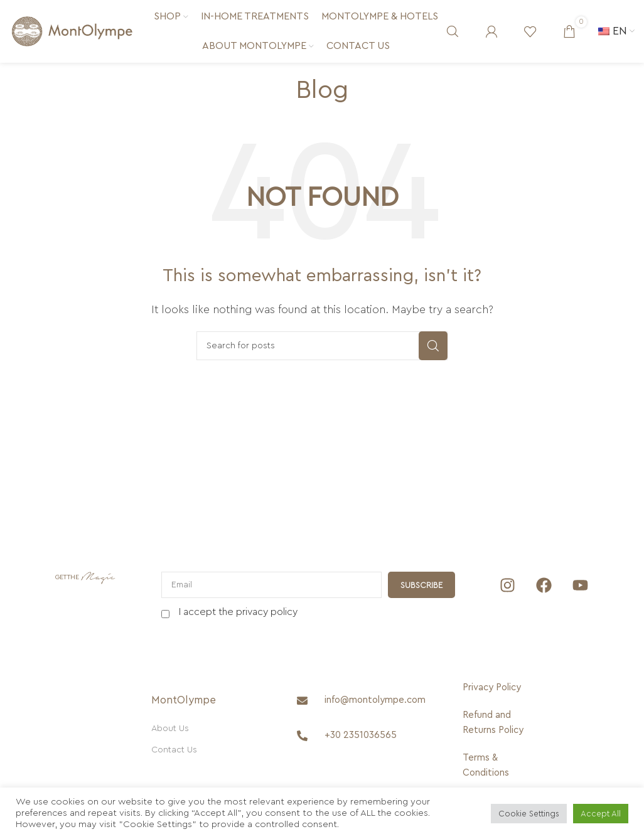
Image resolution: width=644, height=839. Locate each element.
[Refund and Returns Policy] (494, 723)
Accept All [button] (601, 814)
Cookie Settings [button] (529, 814)
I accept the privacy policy (238, 612)
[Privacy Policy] (494, 688)
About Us (170, 729)
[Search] (453, 31)
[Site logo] (72, 31)
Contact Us (174, 750)
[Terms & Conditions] (494, 766)
